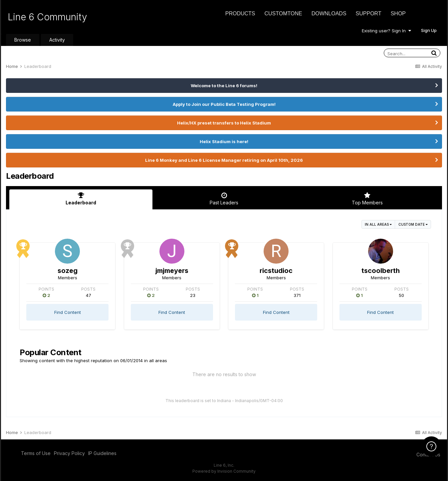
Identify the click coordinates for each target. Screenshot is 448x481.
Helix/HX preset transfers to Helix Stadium (224, 123)
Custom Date (413, 224)
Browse (23, 40)
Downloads (329, 13)
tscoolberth (381, 271)
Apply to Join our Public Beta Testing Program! (224, 104)
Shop (398, 13)
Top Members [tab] (367, 199)
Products (240, 13)
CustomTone (283, 13)
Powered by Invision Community (224, 471)
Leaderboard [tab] (81, 199)
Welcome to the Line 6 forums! (224, 86)
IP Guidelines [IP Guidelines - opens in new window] (102, 453)
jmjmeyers (172, 271)
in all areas (378, 224)
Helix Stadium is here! (224, 141)
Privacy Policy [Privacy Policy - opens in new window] (69, 453)
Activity (57, 40)
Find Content (68, 312)
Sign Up (429, 30)
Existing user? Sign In (386, 31)
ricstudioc (276, 271)
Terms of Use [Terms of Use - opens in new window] (36, 453)
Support (369, 13)
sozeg (68, 271)
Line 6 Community (47, 17)
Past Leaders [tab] (224, 199)
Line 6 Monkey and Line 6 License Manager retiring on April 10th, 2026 (224, 160)
